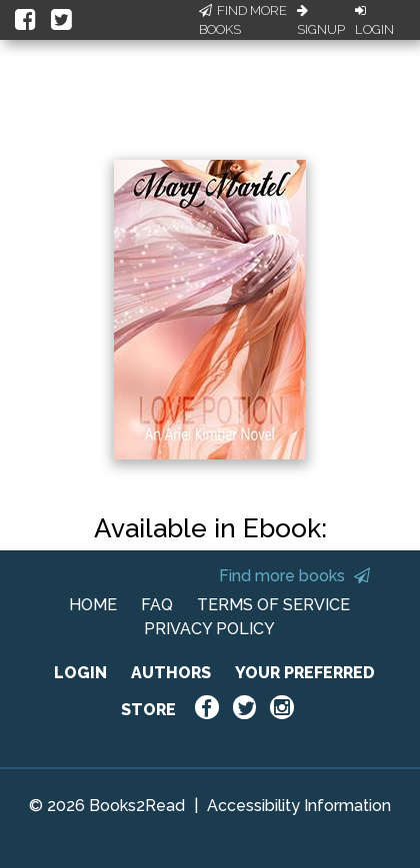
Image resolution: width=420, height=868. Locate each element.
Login (374, 21)
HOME (93, 605)
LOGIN (80, 673)
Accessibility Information (299, 806)
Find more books (294, 576)
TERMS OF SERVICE (273, 605)
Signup (321, 21)
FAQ (157, 605)
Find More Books (243, 20)
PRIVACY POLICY (209, 629)
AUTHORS (171, 673)
